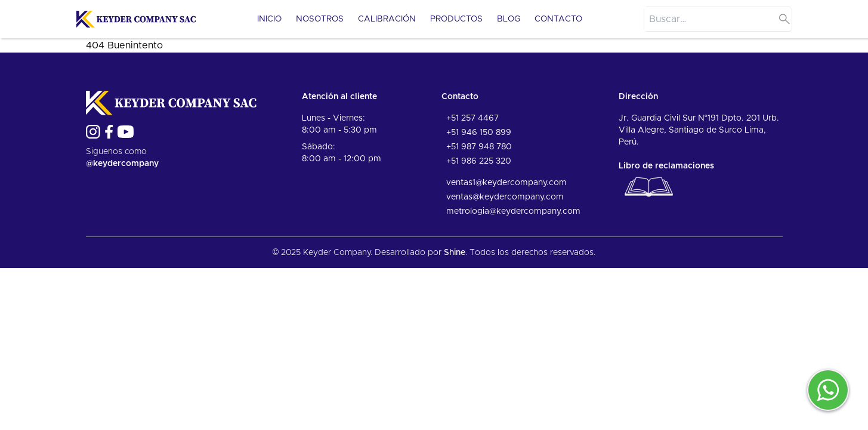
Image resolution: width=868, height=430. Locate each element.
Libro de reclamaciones (666, 182)
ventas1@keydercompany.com (506, 183)
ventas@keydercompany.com (505, 197)
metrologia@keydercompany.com (513, 211)
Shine (455, 253)
